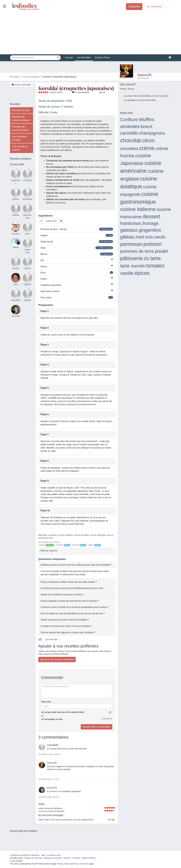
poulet (161, 251)
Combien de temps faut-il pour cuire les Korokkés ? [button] (66, 626)
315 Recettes (143, 78)
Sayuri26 (144, 75)
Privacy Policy (63, 864)
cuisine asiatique (66, 535)
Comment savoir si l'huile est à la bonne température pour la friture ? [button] (75, 607)
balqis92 (27, 284)
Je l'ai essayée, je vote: (52, 719)
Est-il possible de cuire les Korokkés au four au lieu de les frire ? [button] (73, 613)
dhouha (16, 268)
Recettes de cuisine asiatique (21, 118)
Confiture (129, 120)
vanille (127, 273)
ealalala (16, 215)
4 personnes (51, 221)
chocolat (131, 140)
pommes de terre (46, 538)
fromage (151, 223)
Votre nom (46, 702)
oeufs (160, 237)
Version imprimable (21, 85)
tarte (155, 258)
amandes (130, 126)
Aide (43, 855)
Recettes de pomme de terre (21, 128)
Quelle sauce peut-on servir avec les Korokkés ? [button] (65, 620)
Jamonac (42, 811)
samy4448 (16, 300)
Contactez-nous (54, 855)
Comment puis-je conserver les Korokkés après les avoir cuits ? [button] (72, 588)
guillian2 (16, 199)
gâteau (127, 237)
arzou (27, 234)
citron (148, 141)
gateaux (129, 230)
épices (142, 273)
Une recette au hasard (20, 148)
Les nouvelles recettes (19, 138)
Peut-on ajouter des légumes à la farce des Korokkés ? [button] (68, 632)
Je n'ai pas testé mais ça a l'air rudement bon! (63, 712)
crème (147, 148)
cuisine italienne (138, 209)
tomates (155, 266)
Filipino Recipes (89, 858)
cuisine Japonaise (98, 535)
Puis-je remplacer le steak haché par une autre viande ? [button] (69, 582)
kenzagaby (27, 199)
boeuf (147, 126)
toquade (27, 300)
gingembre (150, 230)
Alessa (16, 247)
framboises (131, 223)
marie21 (27, 268)
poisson (153, 244)
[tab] (77, 565)
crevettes (129, 149)
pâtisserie (131, 258)
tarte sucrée (133, 266)
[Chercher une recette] (58, 58)
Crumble (76, 858)
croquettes (53, 535)
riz (146, 258)
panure (110, 535)
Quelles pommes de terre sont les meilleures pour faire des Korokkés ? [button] (76, 565)
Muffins (147, 119)
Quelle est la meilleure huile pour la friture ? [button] (62, 595)
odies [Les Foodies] (12, 6)
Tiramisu (67, 858)
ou (42, 716)
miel (140, 237)
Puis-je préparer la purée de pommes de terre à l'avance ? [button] (70, 601)
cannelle (129, 133)
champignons (152, 133)
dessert (151, 216)
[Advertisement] (90, 32)
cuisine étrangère (82, 535)
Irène (16, 284)
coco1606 (27, 180)
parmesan (131, 244)
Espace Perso (102, 57)
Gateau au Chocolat (53, 858)
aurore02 (52, 788)
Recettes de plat (21, 110)
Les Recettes (84, 57)
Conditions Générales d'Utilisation (25, 855)
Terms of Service (81, 864)
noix (149, 237)
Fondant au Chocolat (33, 858)
